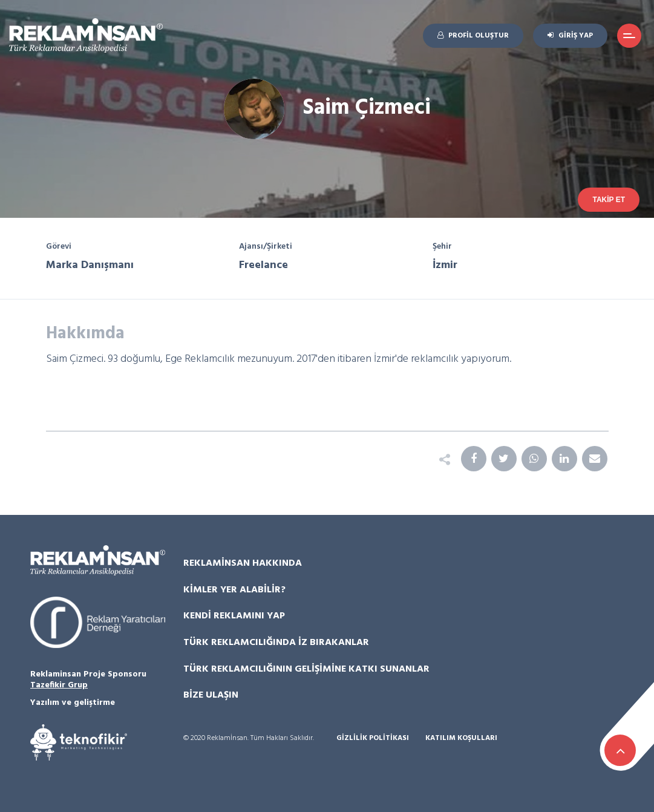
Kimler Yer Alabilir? (234, 590)
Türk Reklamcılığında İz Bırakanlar (276, 643)
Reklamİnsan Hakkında (243, 563)
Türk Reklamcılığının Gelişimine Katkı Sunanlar (306, 669)
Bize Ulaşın (211, 695)
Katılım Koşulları (461, 738)
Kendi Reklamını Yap (234, 616)
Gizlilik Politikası (373, 738)
